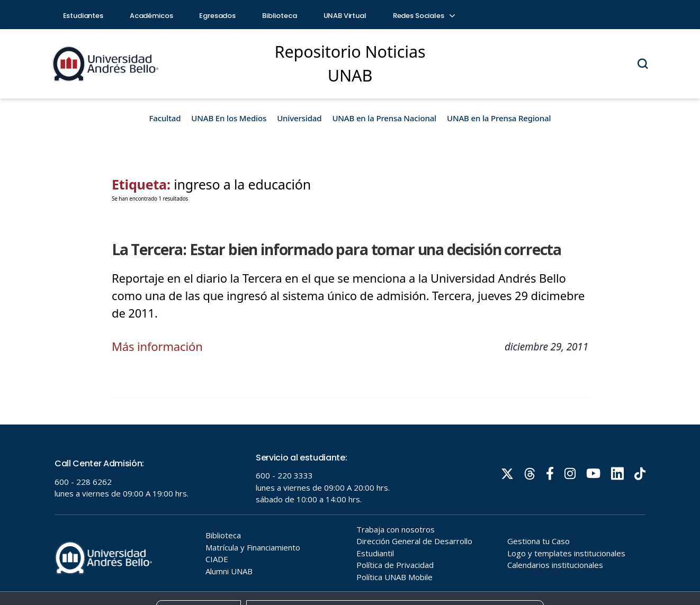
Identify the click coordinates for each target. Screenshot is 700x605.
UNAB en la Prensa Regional (499, 118)
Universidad (299, 118)
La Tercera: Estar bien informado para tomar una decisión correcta (336, 249)
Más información (157, 346)
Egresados (217, 16)
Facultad (165, 118)
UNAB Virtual (345, 16)
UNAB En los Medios (229, 118)
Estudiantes (83, 16)
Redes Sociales (424, 16)
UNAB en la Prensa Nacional (384, 118)
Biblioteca (280, 16)
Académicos (151, 16)
